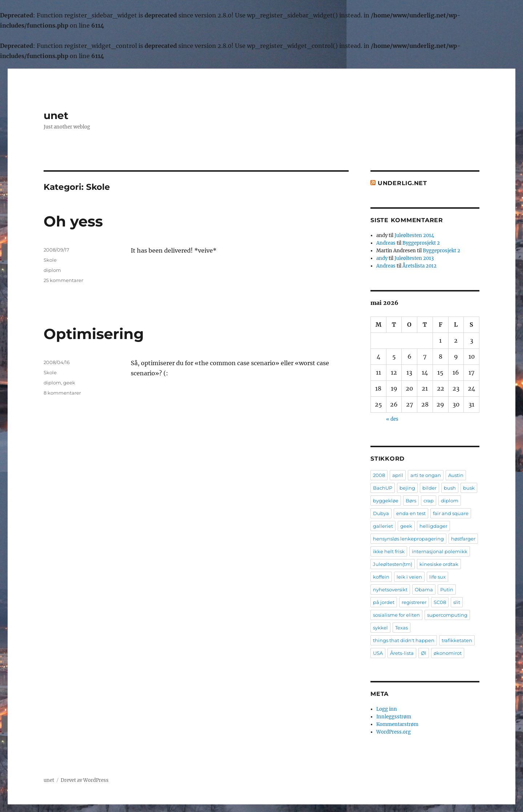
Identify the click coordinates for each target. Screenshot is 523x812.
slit (457, 602)
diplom (52, 270)
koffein (381, 577)
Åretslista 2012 (419, 266)
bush (450, 488)
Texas (402, 628)
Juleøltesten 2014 (414, 235)
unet (56, 115)
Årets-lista (402, 653)
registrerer (414, 602)
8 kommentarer (62, 393)
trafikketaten (457, 640)
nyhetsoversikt (390, 589)
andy (382, 258)
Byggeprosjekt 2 (421, 243)
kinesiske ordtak (439, 564)
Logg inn (387, 709)
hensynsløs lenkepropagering (408, 539)
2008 (379, 475)
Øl (424, 653)
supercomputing (447, 615)
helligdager (433, 526)
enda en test (411, 513)
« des (392, 419)
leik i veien (409, 577)
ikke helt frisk (389, 551)
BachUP (383, 488)
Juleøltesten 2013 (414, 258)
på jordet (384, 602)
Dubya (381, 513)
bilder (429, 488)
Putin (447, 589)
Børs (411, 501)
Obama (424, 589)
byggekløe (386, 501)
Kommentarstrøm (397, 724)
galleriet (383, 526)
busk (469, 488)
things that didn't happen (404, 640)
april (398, 475)
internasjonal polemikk (440, 551)
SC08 (440, 602)
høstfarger (463, 539)
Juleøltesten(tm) (393, 564)
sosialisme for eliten (396, 615)
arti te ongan (426, 475)
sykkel (380, 628)
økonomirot (448, 653)
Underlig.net (402, 183)
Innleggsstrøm (394, 717)
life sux (437, 577)
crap (429, 501)
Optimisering (94, 334)
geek (69, 383)
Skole (50, 260)
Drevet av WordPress (85, 780)
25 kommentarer (63, 280)
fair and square (451, 513)
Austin (456, 475)
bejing (407, 488)
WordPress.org (394, 732)
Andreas (386, 243)
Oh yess (73, 221)
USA (378, 653)
